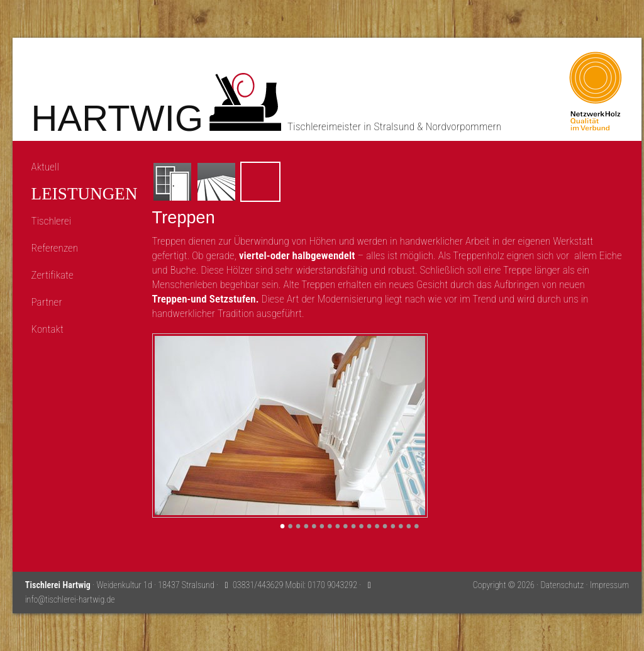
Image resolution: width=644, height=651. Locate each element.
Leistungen (85, 194)
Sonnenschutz (348, 182)
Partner (47, 302)
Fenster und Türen (172, 182)
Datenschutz (562, 585)
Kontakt (47, 329)
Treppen (260, 182)
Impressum (609, 585)
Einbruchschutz (392, 182)
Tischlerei (52, 221)
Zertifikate (53, 275)
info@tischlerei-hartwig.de (70, 599)
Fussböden (216, 182)
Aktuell (45, 167)
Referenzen (55, 248)
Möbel (304, 182)
